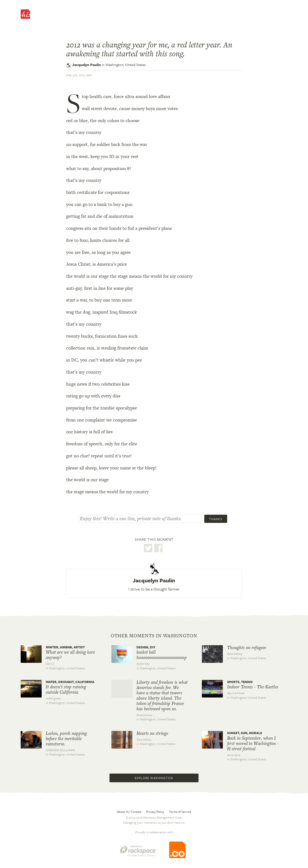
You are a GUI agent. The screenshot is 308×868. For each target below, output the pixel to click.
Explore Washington (154, 778)
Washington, (125, 65)
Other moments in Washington (154, 636)
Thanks (216, 519)
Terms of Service (180, 812)
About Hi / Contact (129, 812)
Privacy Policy (155, 812)
